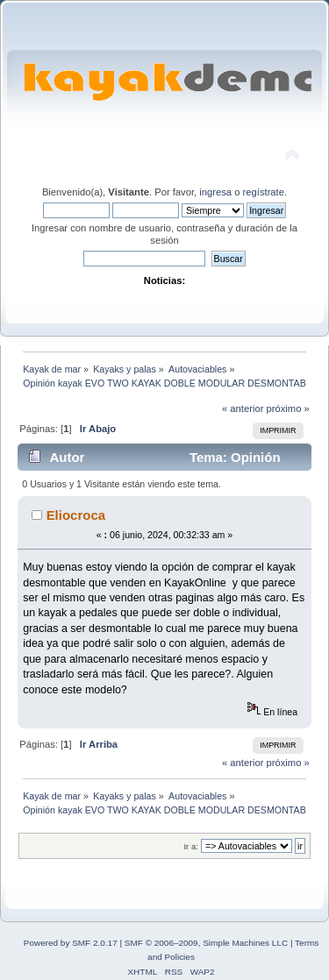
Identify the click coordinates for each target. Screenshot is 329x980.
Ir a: (190, 846)
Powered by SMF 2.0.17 (71, 943)
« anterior (243, 408)
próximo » (288, 408)
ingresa (215, 192)
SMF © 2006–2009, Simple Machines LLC (206, 943)
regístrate (264, 192)
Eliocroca (76, 515)
